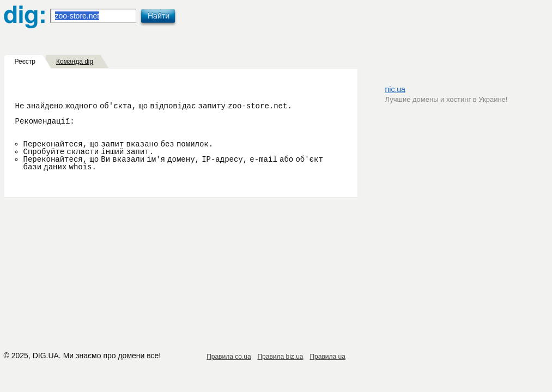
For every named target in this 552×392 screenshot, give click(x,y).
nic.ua (395, 89)
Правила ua (327, 357)
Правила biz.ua (280, 357)
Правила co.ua (229, 357)
